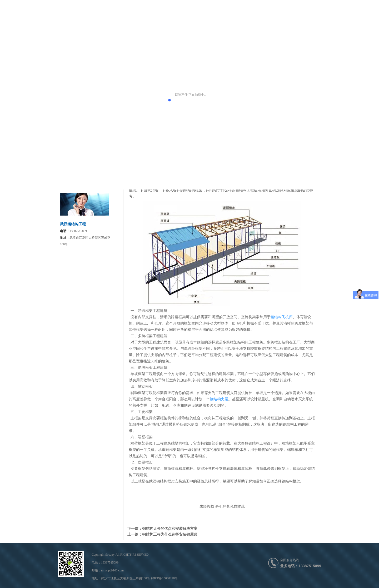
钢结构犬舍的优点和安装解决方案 (170, 529)
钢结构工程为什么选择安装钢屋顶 (170, 534)
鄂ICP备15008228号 (164, 578)
